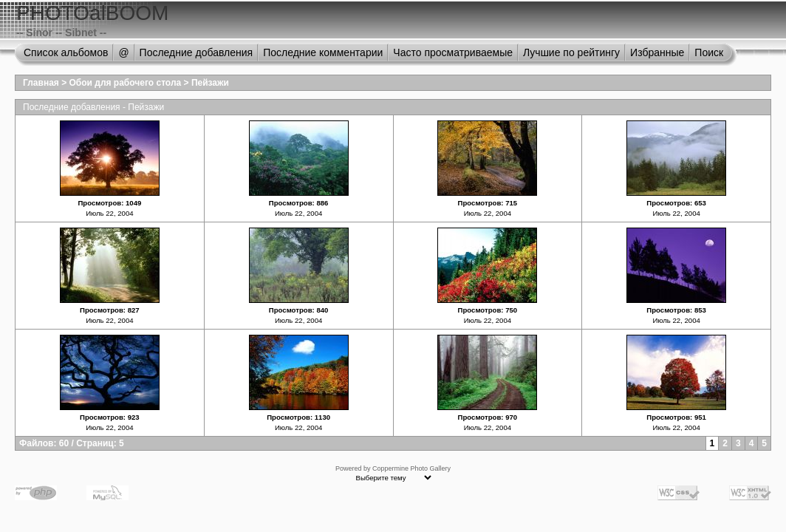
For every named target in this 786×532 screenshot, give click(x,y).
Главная (41, 83)
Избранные (657, 52)
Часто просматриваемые (453, 52)
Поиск (709, 52)
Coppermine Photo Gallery (411, 468)
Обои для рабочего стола (126, 83)
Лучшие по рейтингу (571, 52)
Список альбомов (66, 52)
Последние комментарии (323, 52)
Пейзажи (210, 83)
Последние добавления (196, 52)
